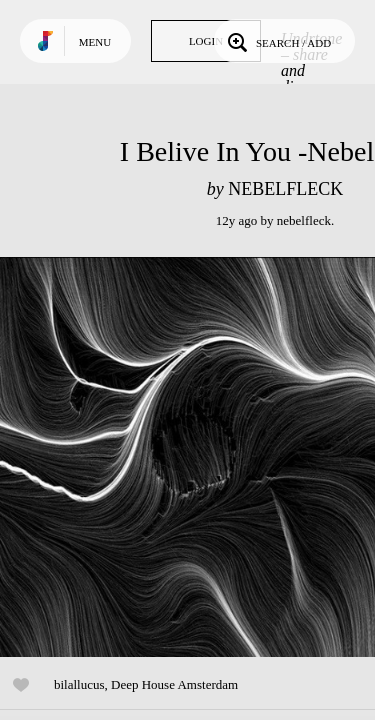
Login (206, 41)
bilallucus (79, 684)
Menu (95, 42)
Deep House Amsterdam (174, 684)
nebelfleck (304, 220)
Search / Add (277, 41)
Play (200, 457)
